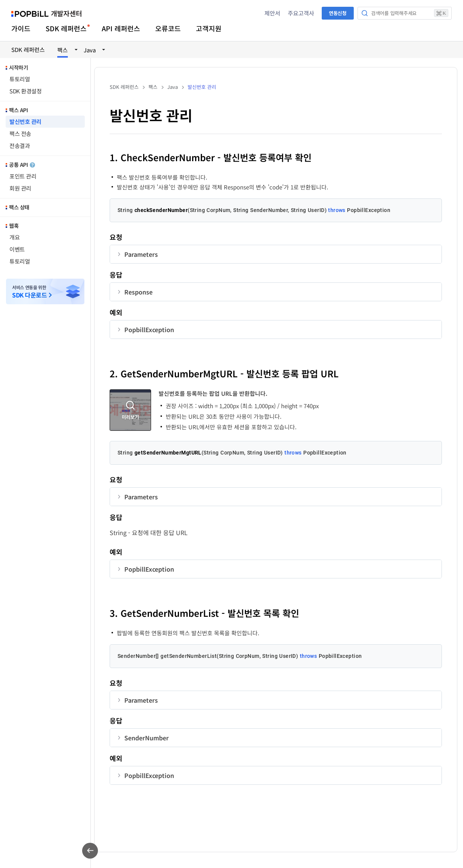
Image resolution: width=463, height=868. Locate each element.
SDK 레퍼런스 (66, 28)
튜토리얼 (20, 79)
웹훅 (14, 226)
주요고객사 (301, 13)
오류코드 (168, 28)
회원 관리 (20, 188)
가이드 (21, 28)
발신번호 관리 (25, 121)
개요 (15, 237)
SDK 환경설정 (25, 91)
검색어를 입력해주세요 (410, 13)
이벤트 (17, 249)
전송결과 (20, 146)
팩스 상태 (19, 207)
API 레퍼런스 (121, 28)
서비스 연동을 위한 (29, 292)
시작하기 (18, 67)
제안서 (272, 13)
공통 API (22, 165)
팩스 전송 (20, 133)
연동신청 (338, 13)
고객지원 (209, 28)
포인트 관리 (23, 176)
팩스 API (18, 110)
